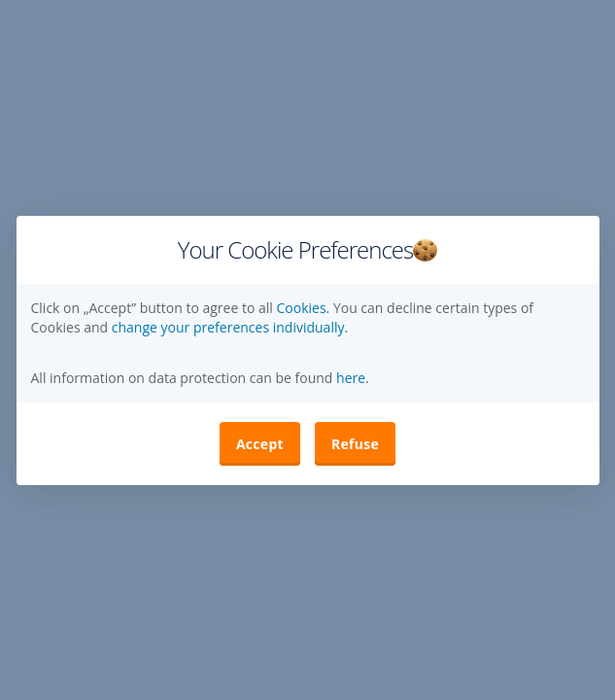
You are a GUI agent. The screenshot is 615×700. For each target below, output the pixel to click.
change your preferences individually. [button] (230, 327)
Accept (260, 444)
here (349, 378)
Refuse (355, 444)
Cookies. (304, 308)
